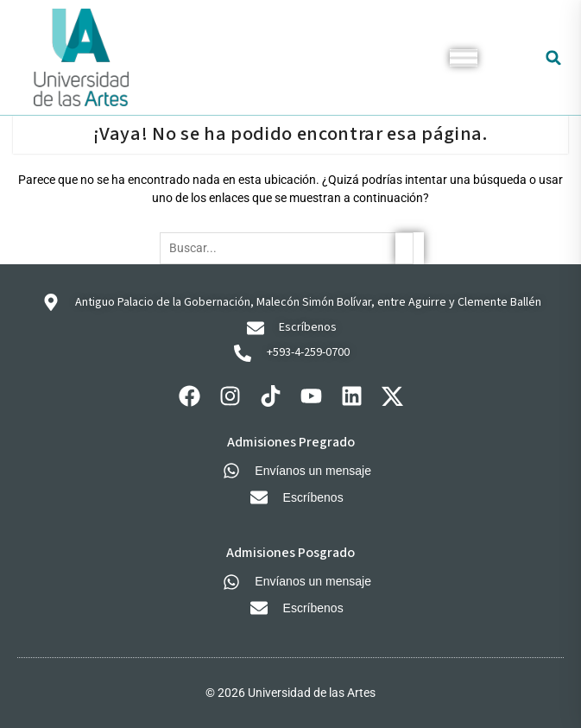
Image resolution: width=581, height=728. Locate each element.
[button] (554, 57)
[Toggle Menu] (464, 57)
